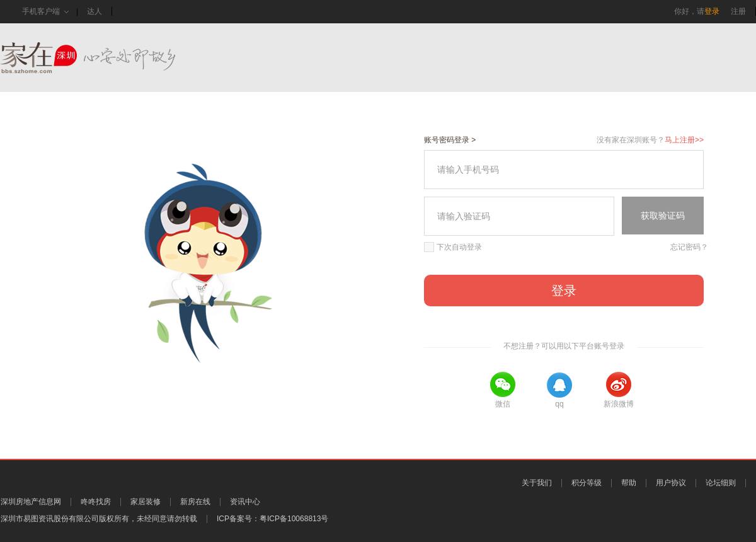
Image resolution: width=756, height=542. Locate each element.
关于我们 (537, 483)
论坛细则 (721, 483)
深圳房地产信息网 (31, 502)
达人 (94, 11)
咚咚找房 (96, 502)
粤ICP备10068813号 (294, 519)
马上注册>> (684, 140)
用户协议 (671, 483)
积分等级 (587, 483)
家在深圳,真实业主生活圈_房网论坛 (110, 58)
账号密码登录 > (450, 140)
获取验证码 (663, 216)
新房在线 (195, 502)
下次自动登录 (453, 247)
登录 (712, 11)
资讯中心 (245, 502)
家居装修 (146, 502)
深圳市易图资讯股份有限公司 (50, 519)
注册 (738, 11)
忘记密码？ (689, 247)
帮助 (629, 483)
